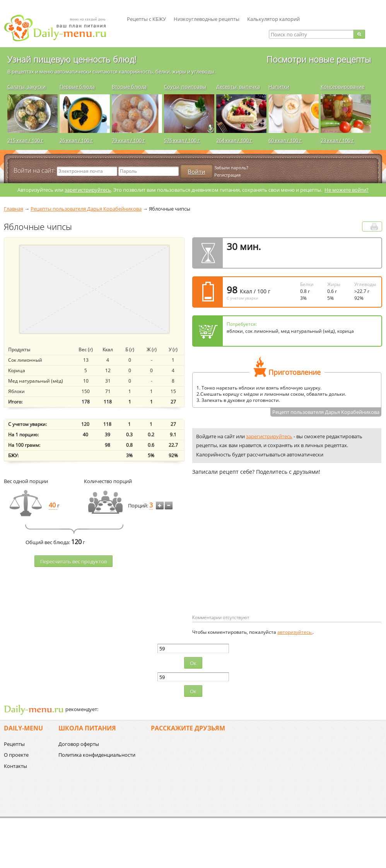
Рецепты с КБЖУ (146, 19)
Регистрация (227, 175)
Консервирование (342, 87)
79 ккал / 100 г (128, 140)
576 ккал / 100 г (182, 140)
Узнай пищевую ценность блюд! (72, 59)
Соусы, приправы (185, 87)
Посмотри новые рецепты (319, 59)
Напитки (279, 87)
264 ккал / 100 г (234, 140)
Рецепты (14, 744)
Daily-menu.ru (60, 28)
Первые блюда (77, 87)
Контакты (15, 766)
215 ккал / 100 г (25, 140)
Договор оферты (79, 744)
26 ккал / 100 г (76, 140)
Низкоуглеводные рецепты (207, 19)
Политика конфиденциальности (97, 755)
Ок (193, 663)
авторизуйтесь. (295, 632)
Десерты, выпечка (238, 87)
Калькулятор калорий (273, 19)
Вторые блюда (129, 87)
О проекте (16, 755)
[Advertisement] (247, 557)
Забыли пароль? (231, 168)
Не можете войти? (347, 190)
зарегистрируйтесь (88, 190)
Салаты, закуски (26, 87)
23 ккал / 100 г (337, 140)
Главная (14, 209)
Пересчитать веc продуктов (73, 562)
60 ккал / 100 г (285, 140)
